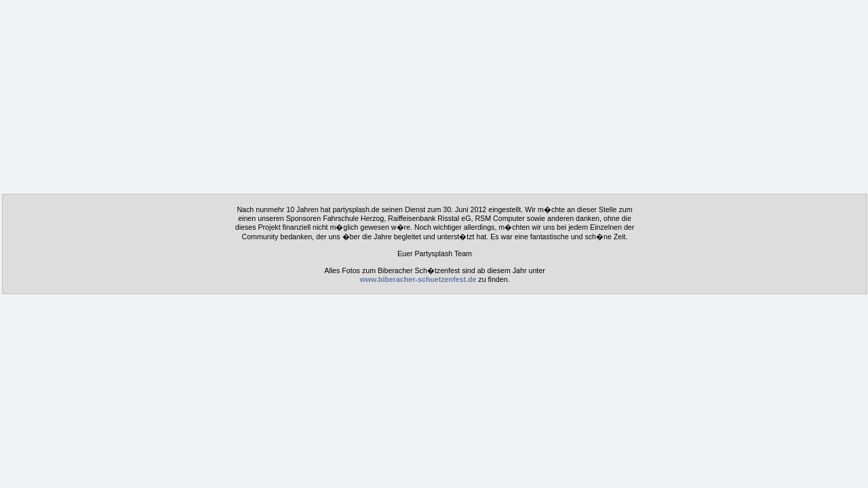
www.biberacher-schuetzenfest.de (418, 279)
